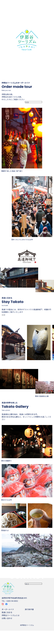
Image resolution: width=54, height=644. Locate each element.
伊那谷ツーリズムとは (11, 629)
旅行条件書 (29, 623)
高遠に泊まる (7, 626)
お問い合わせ (7, 632)
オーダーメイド (8, 623)
